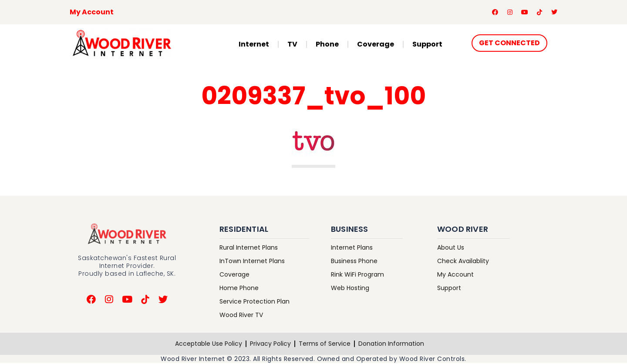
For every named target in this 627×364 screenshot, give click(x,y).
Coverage (376, 45)
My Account (92, 12)
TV (292, 45)
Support (427, 45)
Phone (327, 45)
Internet (254, 45)
